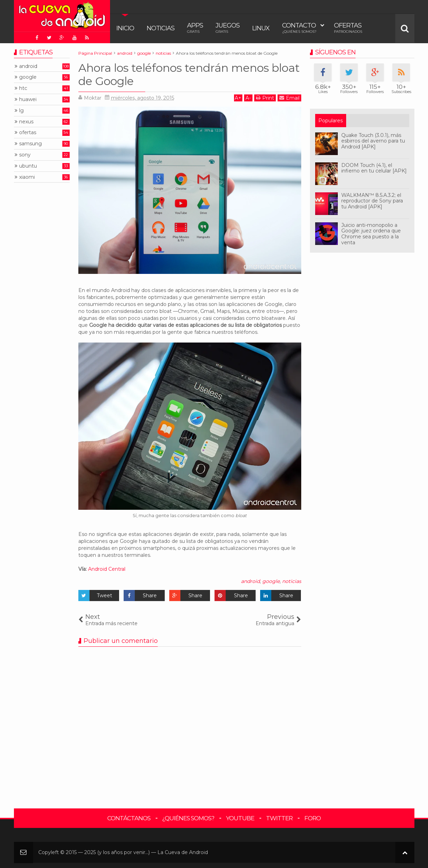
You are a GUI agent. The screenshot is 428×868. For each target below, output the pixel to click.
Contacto (299, 28)
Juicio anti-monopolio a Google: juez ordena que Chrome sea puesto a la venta (371, 234)
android (250, 581)
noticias (292, 581)
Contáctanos (129, 818)
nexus (26, 122)
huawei (28, 99)
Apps (195, 28)
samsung (30, 144)
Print (265, 98)
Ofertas (348, 28)
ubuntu (28, 166)
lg (21, 111)
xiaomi (27, 177)
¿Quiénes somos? (188, 818)
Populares (330, 121)
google (271, 581)
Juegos (228, 28)
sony (25, 155)
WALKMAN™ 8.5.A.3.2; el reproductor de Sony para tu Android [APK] (372, 201)
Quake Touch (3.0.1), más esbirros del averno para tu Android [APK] (373, 141)
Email (289, 98)
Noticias (161, 28)
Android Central (107, 569)
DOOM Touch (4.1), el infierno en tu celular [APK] (374, 168)
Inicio (125, 28)
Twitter (279, 818)
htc (23, 88)
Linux (261, 28)
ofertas (28, 133)
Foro (313, 818)
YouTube (240, 818)
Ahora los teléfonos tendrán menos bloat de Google (189, 74)
